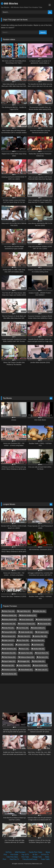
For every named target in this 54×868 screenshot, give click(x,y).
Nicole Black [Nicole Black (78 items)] (43, 653)
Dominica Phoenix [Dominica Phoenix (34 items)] (27, 624)
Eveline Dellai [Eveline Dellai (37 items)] (39, 628)
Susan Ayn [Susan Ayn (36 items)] (9, 665)
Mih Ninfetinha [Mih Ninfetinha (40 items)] (10, 649)
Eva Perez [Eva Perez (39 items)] (23, 628)
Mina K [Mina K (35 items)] (25, 649)
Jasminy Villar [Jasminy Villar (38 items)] (41, 636)
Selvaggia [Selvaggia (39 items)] (24, 661)
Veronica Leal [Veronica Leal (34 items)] (10, 670)
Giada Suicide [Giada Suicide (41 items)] (26, 632)
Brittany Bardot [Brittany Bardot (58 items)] (10, 620)
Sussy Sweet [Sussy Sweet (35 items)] (24, 665)
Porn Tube (25, 857)
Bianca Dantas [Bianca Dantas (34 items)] (10, 615)
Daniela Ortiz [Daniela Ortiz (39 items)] (10, 624)
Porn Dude (14, 855)
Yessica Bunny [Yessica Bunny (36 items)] (10, 674)
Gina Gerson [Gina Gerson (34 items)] (9, 636)
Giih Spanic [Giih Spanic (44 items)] (42, 632)
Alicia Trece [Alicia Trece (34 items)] (9, 611)
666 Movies (9, 3)
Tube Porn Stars (12, 857)
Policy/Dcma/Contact (30, 859)
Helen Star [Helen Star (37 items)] (25, 636)
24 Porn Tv (45, 855)
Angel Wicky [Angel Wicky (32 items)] (25, 611)
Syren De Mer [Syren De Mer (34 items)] (41, 665)
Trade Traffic (45, 859)
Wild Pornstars (20, 852)
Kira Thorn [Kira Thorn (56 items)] (24, 640)
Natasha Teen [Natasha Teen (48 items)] (26, 653)
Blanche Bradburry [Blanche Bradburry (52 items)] (29, 615)
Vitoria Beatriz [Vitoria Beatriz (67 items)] (26, 670)
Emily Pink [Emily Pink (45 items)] (9, 628)
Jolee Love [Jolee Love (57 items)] (9, 640)
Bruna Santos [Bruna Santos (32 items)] (27, 620)
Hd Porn (9, 852)
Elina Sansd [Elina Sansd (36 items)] (45, 624)
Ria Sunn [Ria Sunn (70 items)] (43, 657)
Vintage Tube (37, 857)
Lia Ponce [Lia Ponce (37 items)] (38, 645)
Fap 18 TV (25, 855)
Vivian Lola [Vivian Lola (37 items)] (42, 670)
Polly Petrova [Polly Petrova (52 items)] (10, 657)
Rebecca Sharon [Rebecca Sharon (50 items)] (27, 657)
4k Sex (35, 855)
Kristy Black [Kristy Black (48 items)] (39, 640)
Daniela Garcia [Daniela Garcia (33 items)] (44, 620)
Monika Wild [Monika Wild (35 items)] (39, 649)
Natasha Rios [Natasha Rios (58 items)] (10, 653)
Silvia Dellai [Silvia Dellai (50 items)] (39, 661)
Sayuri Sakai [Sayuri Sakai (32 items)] (9, 661)
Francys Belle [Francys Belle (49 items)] (10, 632)
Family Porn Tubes (36, 852)
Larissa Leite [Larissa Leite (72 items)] (23, 645)
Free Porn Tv (14, 859)
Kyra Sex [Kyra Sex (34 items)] (8, 645)
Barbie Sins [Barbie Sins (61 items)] (40, 611)
